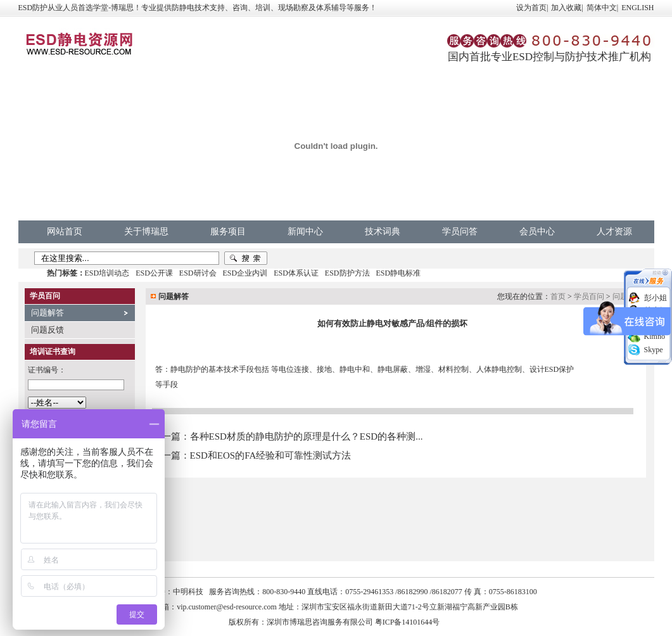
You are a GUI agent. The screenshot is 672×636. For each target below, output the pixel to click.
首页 (558, 296)
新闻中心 (305, 232)
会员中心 (537, 232)
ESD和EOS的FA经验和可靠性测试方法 (271, 455)
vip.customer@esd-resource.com (227, 607)
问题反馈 (48, 330)
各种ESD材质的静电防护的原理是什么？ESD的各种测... (307, 436)
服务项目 (228, 232)
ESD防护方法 (347, 273)
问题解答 (48, 313)
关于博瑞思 (146, 232)
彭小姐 (656, 298)
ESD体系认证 (296, 273)
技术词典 (383, 232)
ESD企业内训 (245, 273)
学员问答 (460, 232)
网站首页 (65, 232)
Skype (654, 350)
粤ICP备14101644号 (408, 622)
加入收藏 (566, 8)
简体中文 (602, 8)
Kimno (655, 336)
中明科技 (188, 592)
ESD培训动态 (107, 273)
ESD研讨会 (198, 273)
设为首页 (531, 8)
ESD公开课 (154, 273)
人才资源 (614, 232)
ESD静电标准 (399, 273)
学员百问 (589, 296)
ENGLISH (637, 8)
